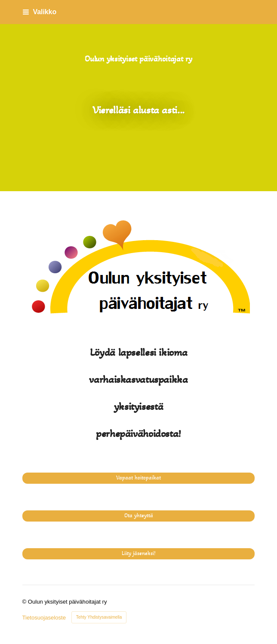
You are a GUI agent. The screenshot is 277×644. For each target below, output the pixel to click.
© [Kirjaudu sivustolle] (25, 602)
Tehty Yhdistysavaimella (99, 617)
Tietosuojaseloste (44, 618)
